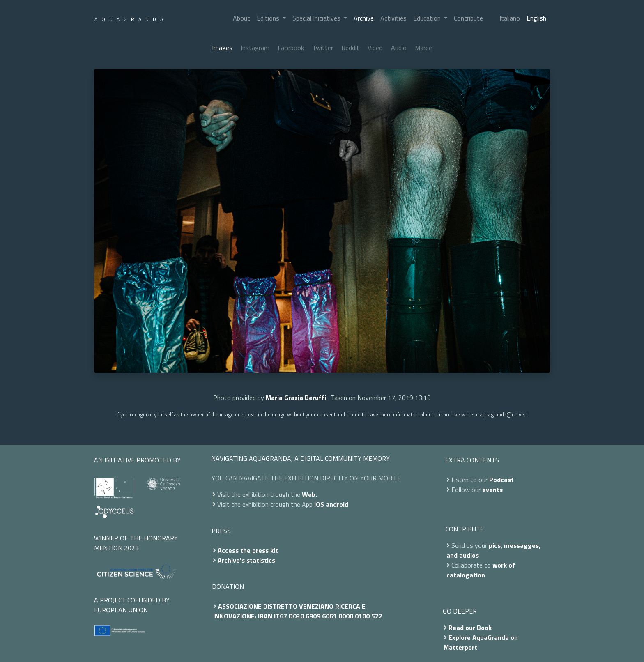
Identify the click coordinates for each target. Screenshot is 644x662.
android (337, 504)
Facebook (291, 48)
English (536, 18)
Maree (423, 48)
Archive (364, 18)
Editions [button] (269, 18)
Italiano (510, 18)
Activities (393, 18)
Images (222, 48)
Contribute (468, 18)
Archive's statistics (246, 560)
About (241, 18)
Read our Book (470, 628)
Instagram (255, 48)
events (492, 490)
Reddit (350, 48)
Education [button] (428, 18)
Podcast (501, 480)
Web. (309, 494)
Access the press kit (248, 550)
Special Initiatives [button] (317, 18)
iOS (319, 504)
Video (375, 48)
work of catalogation (481, 570)
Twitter (323, 48)
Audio (399, 48)
